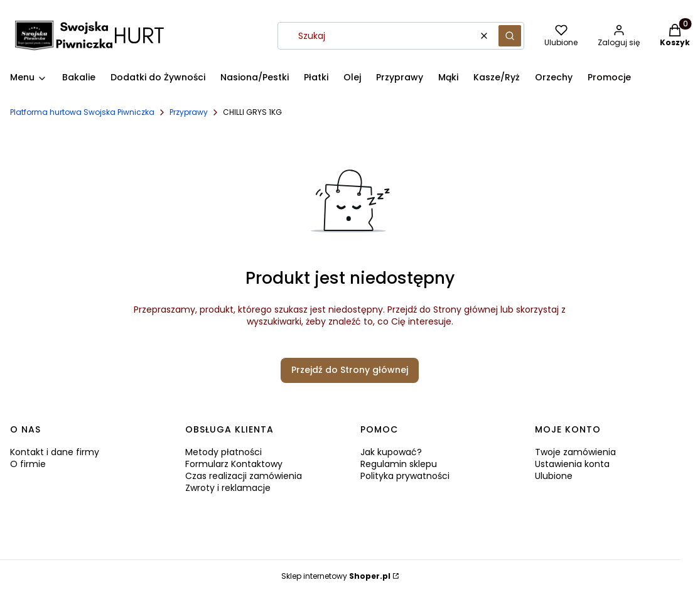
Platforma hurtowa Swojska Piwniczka (82, 112)
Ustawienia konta (572, 464)
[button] (510, 36)
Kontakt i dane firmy (55, 452)
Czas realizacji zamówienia (244, 476)
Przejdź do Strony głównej (350, 370)
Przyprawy (189, 112)
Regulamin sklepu (399, 464)
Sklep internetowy (336, 576)
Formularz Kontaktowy (234, 464)
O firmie (28, 464)
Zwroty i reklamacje (228, 488)
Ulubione (554, 476)
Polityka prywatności (405, 476)
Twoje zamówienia (575, 452)
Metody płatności (223, 452)
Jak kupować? (391, 452)
